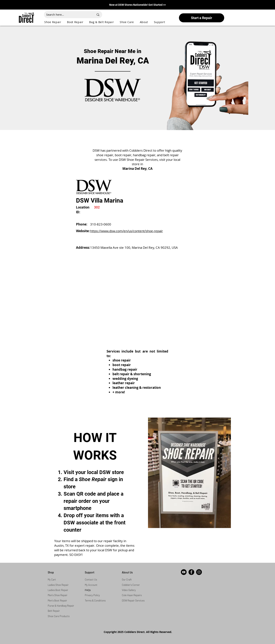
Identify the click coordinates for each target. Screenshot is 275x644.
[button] (56, 22)
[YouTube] (184, 572)
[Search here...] (67, 15)
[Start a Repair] (202, 18)
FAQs (88, 590)
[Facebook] (191, 572)
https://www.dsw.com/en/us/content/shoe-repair (127, 231)
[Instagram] (199, 572)
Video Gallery (129, 590)
